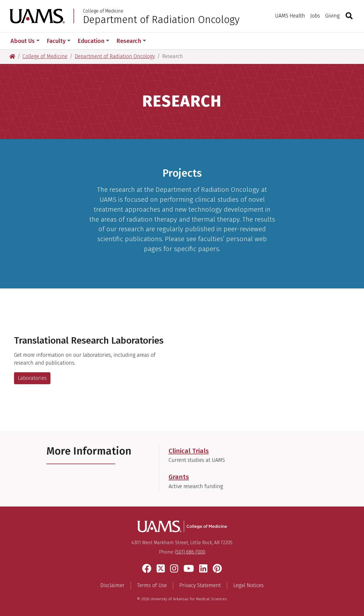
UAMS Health (290, 16)
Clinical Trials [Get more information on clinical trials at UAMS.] (189, 451)
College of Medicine (103, 11)
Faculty (59, 41)
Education (93, 41)
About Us (25, 41)
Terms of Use (152, 585)
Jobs (315, 16)
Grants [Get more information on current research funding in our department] (179, 477)
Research (131, 41)
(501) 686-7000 (190, 552)
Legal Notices (249, 585)
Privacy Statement (200, 585)
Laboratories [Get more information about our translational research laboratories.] (32, 378)
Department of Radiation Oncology (161, 20)
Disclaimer (112, 585)
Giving (332, 16)
